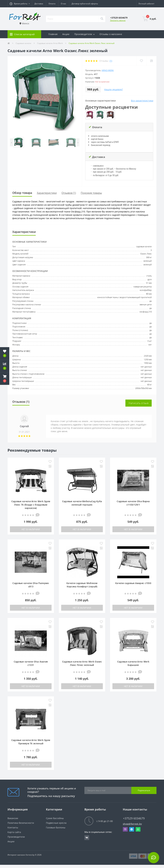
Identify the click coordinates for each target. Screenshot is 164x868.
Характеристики (47, 193)
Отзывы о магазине (111, 34)
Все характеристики (142, 101)
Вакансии (13, 818)
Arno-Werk (108, 70)
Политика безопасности (21, 823)
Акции (66, 34)
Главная (53, 34)
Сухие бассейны (55, 818)
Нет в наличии (31, 529)
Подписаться (144, 790)
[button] (20, 4)
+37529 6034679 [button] (134, 818)
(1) (111, 61)
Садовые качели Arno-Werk (50, 43)
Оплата (52, 4)
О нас (64, 4)
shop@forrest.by (132, 824)
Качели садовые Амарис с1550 (133, 583)
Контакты (13, 827)
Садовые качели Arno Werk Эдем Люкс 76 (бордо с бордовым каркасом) (31, 505)
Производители (16, 837)
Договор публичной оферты (85, 4)
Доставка (39, 4)
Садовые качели (23, 43)
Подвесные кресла (56, 823)
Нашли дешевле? (113, 89)
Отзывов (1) (69, 193)
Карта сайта (14, 832)
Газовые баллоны (56, 827)
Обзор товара (22, 193)
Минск (24, 23)
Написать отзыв (139, 403)
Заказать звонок (118, 20)
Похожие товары (91, 193)
